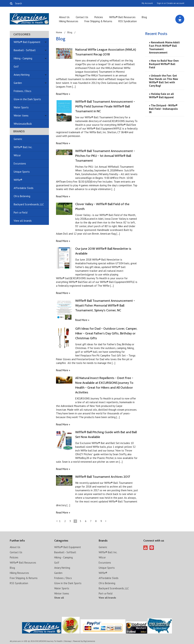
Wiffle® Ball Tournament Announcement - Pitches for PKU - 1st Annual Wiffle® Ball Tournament (105, 156)
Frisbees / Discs (22, 91)
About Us (64, 17)
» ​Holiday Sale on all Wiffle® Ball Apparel (161, 96)
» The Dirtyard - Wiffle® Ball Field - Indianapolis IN (163, 109)
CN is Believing (22, 196)
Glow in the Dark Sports (27, 99)
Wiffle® (18, 180)
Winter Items (21, 116)
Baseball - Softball (25, 50)
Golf (16, 67)
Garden (18, 83)
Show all (59, 598)
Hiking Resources (69, 21)
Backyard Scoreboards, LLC (29, 204)
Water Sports (21, 107)
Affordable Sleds (24, 188)
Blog (144, 17)
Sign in (160, 3)
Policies (99, 17)
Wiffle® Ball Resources (122, 17)
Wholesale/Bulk (23, 124)
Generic (18, 139)
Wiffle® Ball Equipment (27, 42)
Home (59, 32)
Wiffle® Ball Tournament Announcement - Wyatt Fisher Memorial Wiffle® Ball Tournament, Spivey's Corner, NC (105, 305)
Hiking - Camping (23, 58)
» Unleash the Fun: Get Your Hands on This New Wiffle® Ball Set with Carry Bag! (164, 81)
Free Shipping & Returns (98, 21)
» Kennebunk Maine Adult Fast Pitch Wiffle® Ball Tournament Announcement (164, 47)
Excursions (20, 163)
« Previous (57, 522)
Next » (106, 522)
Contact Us (82, 17)
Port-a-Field (21, 213)
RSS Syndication (128, 21)
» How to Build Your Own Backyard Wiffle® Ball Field (164, 64)
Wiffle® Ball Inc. (23, 147)
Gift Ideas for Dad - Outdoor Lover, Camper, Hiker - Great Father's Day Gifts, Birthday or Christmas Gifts (106, 333)
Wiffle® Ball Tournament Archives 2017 (103, 477)
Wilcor (17, 155)
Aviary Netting (22, 75)
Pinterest (152, 548)
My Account (147, 3)
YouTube (146, 548)
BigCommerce (89, 641)
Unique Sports (22, 172)
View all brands (23, 221)
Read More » (63, 94)
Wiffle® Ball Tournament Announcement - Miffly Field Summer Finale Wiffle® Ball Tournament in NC (105, 106)
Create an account (175, 3)
